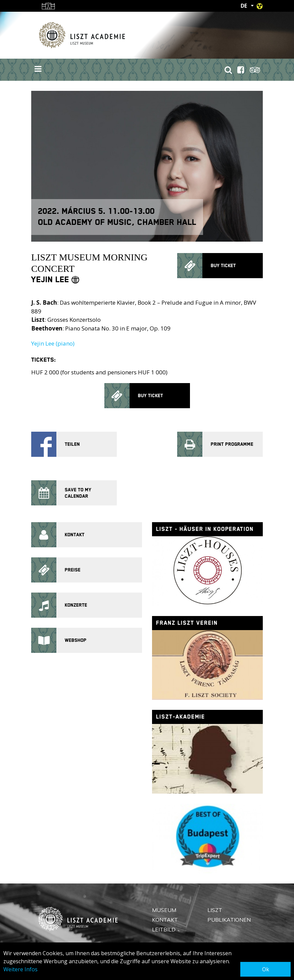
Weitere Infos (20, 969)
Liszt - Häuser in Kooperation (205, 529)
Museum (164, 910)
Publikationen (229, 920)
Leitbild (164, 929)
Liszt (215, 910)
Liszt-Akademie (181, 717)
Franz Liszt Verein (187, 623)
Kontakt (165, 920)
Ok (266, 969)
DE (244, 6)
